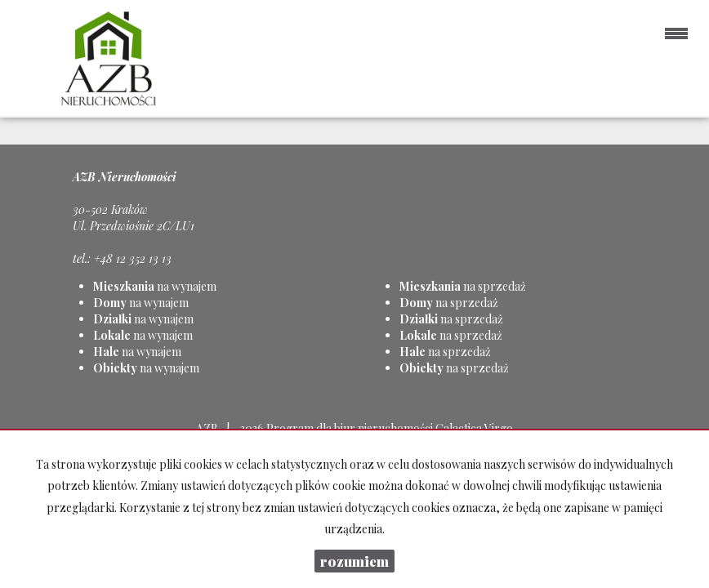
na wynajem (155, 286)
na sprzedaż (463, 286)
